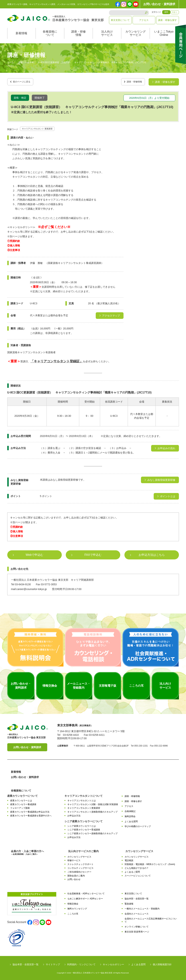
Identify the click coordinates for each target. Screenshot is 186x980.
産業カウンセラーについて (23, 795)
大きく (175, 12)
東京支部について (120, 20)
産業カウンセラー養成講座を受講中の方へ (31, 814)
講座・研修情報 (78, 33)
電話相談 (129, 859)
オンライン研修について (137, 926)
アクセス (144, 20)
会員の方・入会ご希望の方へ (27, 851)
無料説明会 (130, 815)
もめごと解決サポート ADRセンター (85, 897)
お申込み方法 (74, 814)
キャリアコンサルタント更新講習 (84, 807)
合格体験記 (130, 810)
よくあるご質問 (132, 871)
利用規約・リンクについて (81, 963)
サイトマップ (53, 963)
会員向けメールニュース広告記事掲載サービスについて (151, 919)
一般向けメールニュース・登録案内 (142, 908)
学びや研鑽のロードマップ (138, 825)
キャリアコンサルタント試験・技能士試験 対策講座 (93, 803)
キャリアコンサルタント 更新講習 (41, 127)
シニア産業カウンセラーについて (84, 820)
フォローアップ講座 (20, 807)
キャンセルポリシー (113, 963)
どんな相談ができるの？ (137, 867)
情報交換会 (73, 902)
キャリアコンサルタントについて (84, 795)
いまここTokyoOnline (164, 33)
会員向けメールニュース (137, 912)
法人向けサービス (107, 33)
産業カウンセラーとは (21, 799)
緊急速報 (129, 902)
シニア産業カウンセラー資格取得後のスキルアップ (92, 832)
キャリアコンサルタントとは (82, 799)
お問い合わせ (74, 878)
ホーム (11, 63)
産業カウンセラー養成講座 (23, 803)
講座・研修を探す (167, 20)
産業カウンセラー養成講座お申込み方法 (30, 811)
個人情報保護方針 (162, 963)
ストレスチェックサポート (80, 863)
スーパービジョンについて (138, 874)
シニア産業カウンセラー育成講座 (84, 829)
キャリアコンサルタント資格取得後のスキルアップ (92, 811)
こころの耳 (73, 912)
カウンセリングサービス (136, 33)
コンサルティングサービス (80, 867)
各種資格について (50, 33)
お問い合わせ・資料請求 (159, 4)
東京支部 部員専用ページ (137, 930)
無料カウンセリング (77, 908)
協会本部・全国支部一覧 (137, 897)
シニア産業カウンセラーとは (82, 825)
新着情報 (21, 33)
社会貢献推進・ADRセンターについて (86, 892)
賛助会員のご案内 (76, 874)
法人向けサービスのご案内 (83, 850)
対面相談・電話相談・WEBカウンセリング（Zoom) (150, 863)
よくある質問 (131, 820)
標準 (166, 12)
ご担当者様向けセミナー (79, 871)
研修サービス (74, 859)
